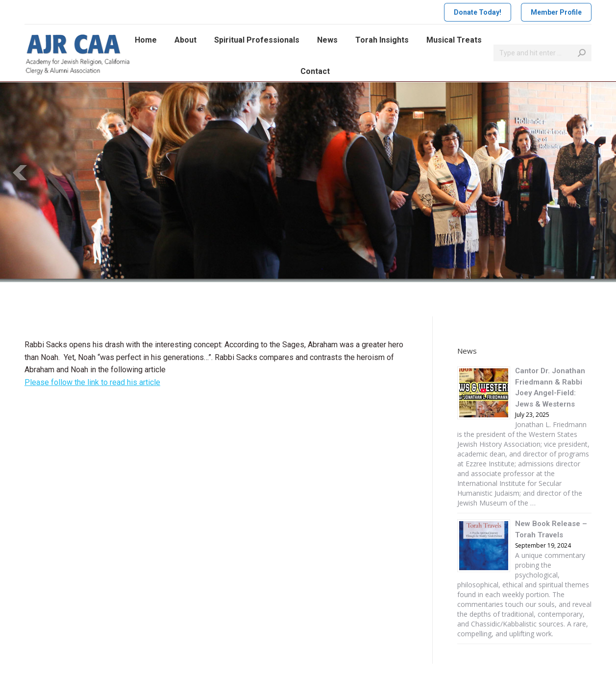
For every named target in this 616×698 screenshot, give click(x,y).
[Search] (542, 53)
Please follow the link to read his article (92, 382)
